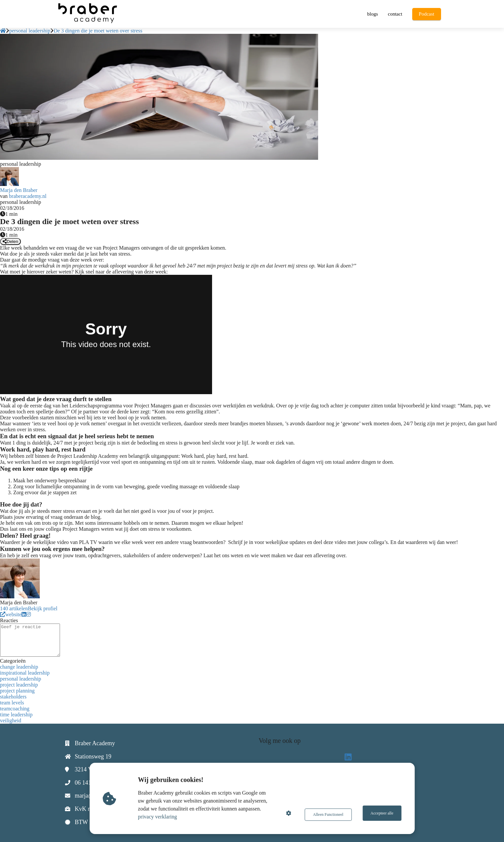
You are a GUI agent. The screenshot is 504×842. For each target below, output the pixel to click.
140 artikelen (14, 608)
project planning (17, 691)
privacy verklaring (159, 817)
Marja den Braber (19, 190)
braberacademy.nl (28, 196)
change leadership (19, 667)
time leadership (16, 715)
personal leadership (21, 679)
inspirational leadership (25, 673)
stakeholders (13, 697)
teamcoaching (15, 709)
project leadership (19, 685)
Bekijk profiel (43, 608)
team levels (12, 703)
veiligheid (11, 721)
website (11, 614)
